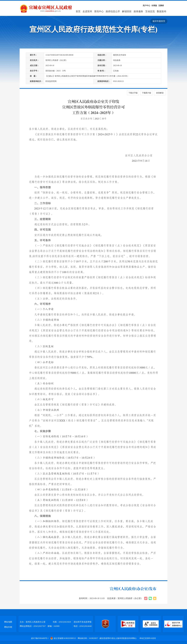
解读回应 (127, 11)
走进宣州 (87, 11)
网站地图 (8, 622)
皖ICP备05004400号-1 (40, 638)
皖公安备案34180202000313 (63, 638)
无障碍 (161, 6)
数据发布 (162, 11)
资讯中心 (99, 11)
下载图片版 (146, 93)
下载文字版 (133, 93)
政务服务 (138, 11)
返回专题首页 (159, 21)
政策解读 (160, 93)
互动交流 (150, 11)
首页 (78, 11)
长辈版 (154, 6)
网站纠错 (8, 627)
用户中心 (146, 6)
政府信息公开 (113, 11)
